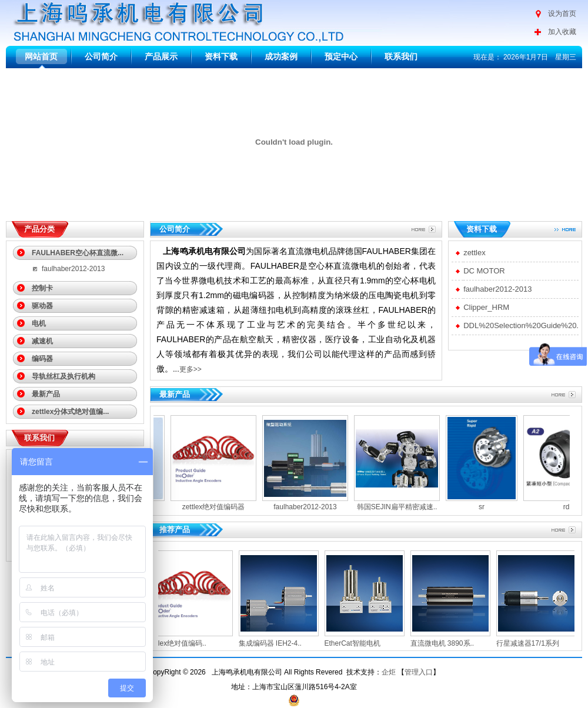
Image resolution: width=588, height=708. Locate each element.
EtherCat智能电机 (357, 643)
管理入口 (419, 672)
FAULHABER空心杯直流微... (78, 253)
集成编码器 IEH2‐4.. (274, 643)
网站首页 (41, 56)
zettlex (475, 253)
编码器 (42, 359)
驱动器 (42, 306)
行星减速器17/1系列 (532, 643)
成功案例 (281, 56)
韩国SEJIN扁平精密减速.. (393, 507)
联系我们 (401, 56)
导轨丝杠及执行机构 (64, 376)
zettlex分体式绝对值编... (70, 412)
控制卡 (42, 288)
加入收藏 (562, 32)
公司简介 (101, 56)
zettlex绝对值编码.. (181, 643)
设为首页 (562, 14)
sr (477, 507)
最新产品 (46, 394)
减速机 (42, 341)
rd (562, 507)
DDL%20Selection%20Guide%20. (521, 325)
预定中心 (341, 56)
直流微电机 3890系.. (447, 643)
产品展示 (161, 56)
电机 (39, 323)
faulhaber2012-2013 (73, 269)
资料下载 (221, 56)
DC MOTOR (484, 271)
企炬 (389, 672)
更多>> (191, 369)
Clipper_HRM (486, 307)
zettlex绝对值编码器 (210, 507)
